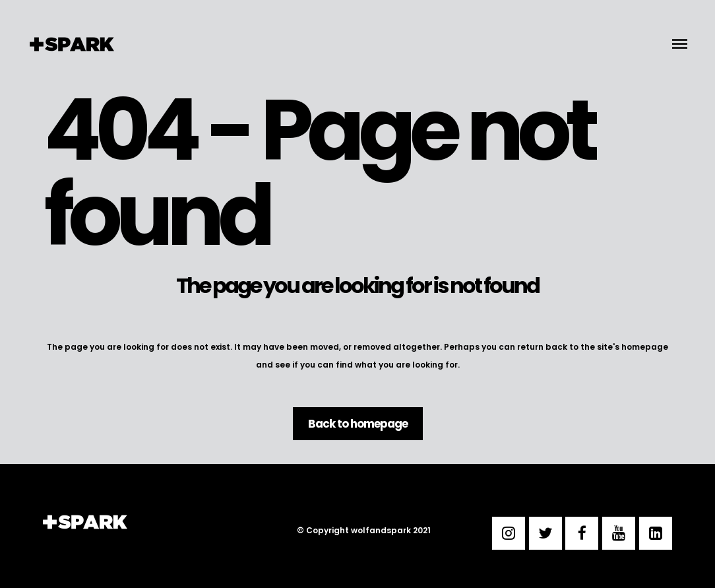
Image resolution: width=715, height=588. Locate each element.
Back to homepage (358, 424)
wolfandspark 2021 (391, 530)
